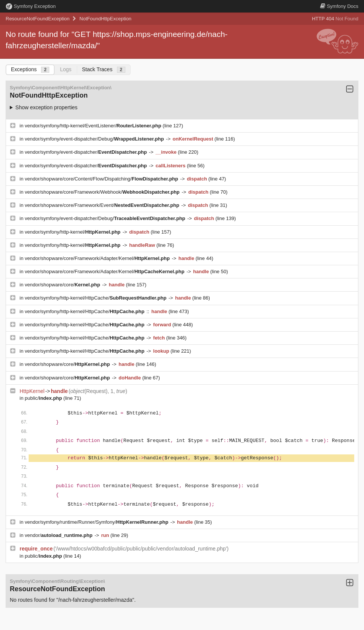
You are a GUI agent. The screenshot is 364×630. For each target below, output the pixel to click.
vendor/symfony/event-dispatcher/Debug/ (95, 139)
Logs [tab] (65, 69)
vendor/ (59, 535)
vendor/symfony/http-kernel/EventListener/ (94, 126)
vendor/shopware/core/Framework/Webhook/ (103, 192)
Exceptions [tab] (30, 70)
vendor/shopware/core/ (63, 285)
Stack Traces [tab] (104, 70)
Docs (339, 6)
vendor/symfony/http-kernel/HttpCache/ (96, 298)
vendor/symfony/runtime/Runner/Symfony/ (97, 522)
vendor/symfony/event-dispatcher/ (87, 152)
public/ (44, 398)
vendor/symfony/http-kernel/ (73, 232)
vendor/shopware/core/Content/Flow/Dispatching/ (102, 179)
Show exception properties (46, 107)
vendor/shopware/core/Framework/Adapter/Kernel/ (98, 258)
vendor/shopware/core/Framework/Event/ (103, 205)
